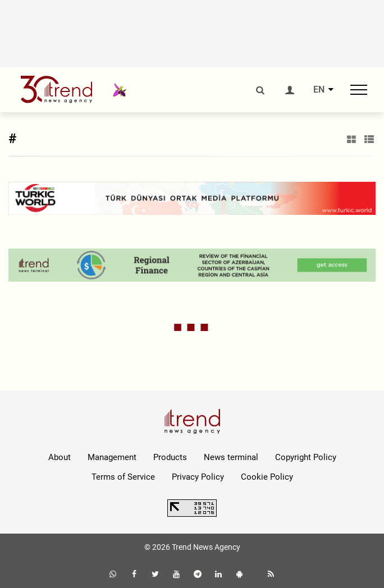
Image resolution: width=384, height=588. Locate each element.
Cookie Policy (267, 477)
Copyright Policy (306, 457)
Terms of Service (123, 477)
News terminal (231, 457)
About (60, 457)
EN (319, 90)
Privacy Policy (198, 477)
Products (170, 457)
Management (112, 457)
